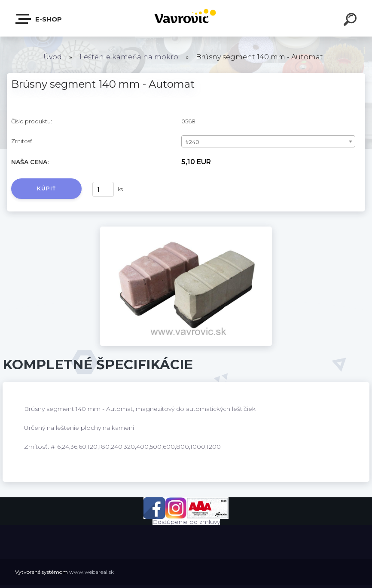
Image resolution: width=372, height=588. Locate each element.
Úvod (53, 57)
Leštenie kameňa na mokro (129, 57)
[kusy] (103, 189)
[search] (351, 21)
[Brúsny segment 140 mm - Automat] (186, 230)
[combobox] (268, 141)
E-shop (39, 19)
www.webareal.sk (91, 572)
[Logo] (186, 18)
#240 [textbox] (192, 142)
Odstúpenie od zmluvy (186, 522)
